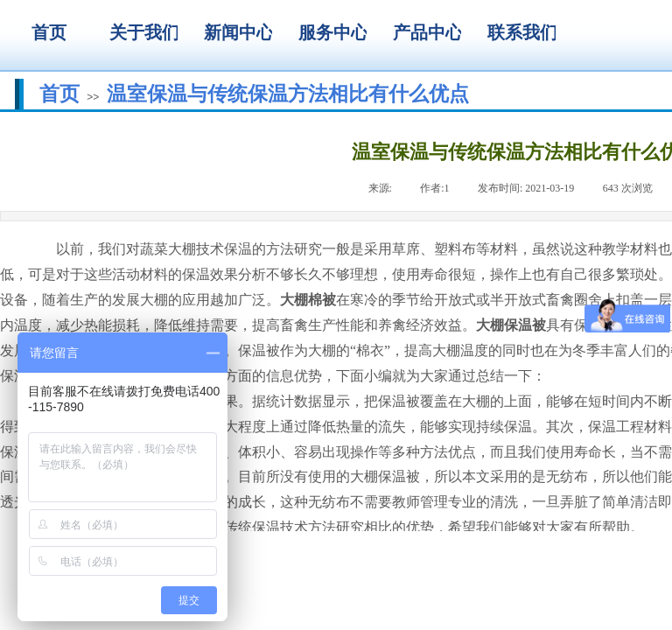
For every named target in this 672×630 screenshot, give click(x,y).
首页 (59, 94)
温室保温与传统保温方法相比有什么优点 (288, 94)
